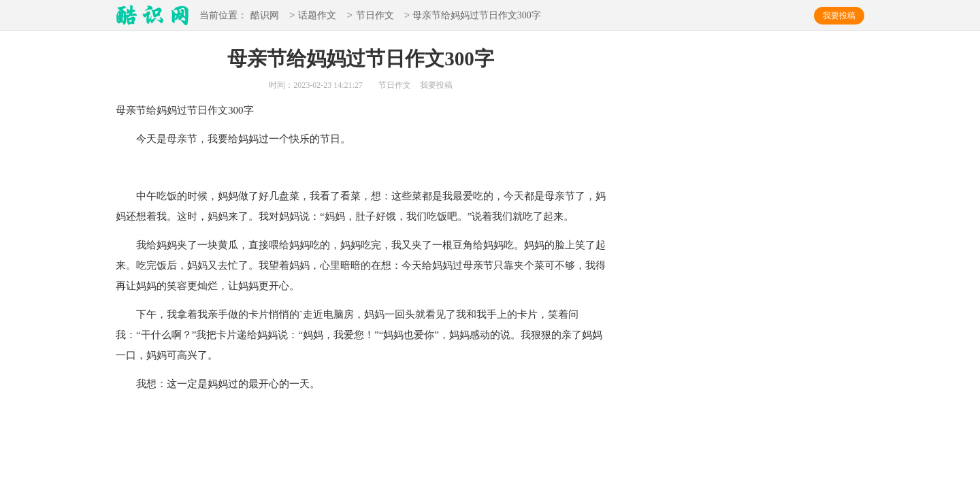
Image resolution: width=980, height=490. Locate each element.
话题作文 (317, 16)
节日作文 (375, 16)
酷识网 (265, 16)
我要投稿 (839, 16)
